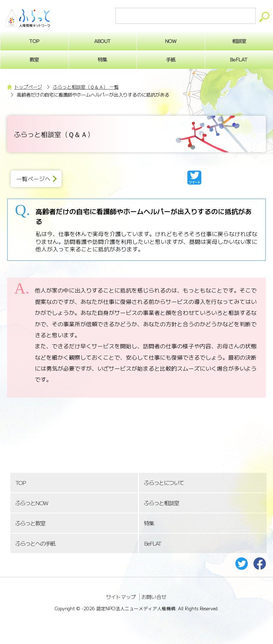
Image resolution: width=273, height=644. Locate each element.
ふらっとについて (164, 483)
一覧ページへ (33, 179)
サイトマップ (121, 597)
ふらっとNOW (31, 503)
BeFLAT (152, 543)
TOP (20, 483)
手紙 (171, 59)
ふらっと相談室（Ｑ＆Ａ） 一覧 (86, 87)
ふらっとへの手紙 (35, 543)
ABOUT (103, 41)
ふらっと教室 (30, 523)
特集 (102, 59)
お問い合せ (154, 597)
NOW (171, 41)
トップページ (28, 87)
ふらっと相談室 (161, 503)
